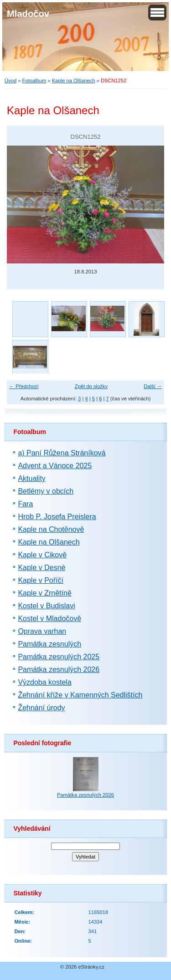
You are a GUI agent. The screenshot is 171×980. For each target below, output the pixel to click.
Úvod (10, 81)
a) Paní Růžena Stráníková (62, 453)
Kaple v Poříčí (41, 580)
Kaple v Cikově (42, 555)
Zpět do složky (91, 386)
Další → (153, 386)
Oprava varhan (42, 631)
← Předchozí (24, 386)
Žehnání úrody (41, 708)
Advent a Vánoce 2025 (55, 466)
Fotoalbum (34, 81)
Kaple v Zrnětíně (44, 593)
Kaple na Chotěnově (51, 529)
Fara (25, 504)
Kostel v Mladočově (49, 619)
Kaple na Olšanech (74, 81)
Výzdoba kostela (44, 682)
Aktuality (31, 478)
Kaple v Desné (41, 568)
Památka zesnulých (49, 644)
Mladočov (28, 14)
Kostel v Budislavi (46, 606)
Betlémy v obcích (46, 491)
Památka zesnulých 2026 (59, 669)
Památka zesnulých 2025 (59, 657)
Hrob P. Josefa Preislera (57, 517)
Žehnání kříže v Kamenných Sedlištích (80, 695)
